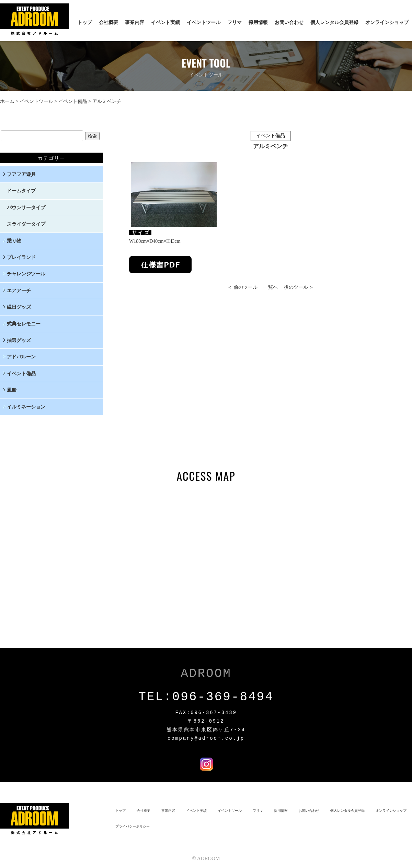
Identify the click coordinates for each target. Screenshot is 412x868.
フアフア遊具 (21, 174)
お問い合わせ (289, 22)
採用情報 (258, 22)
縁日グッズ (19, 307)
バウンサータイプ (26, 208)
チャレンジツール (26, 274)
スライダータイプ (26, 224)
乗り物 (14, 241)
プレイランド (21, 257)
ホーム (7, 101)
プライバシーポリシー (133, 825)
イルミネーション (26, 407)
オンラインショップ (387, 22)
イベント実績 (165, 22)
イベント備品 (73, 101)
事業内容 (135, 22)
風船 (12, 390)
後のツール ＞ (299, 287)
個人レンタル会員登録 (334, 22)
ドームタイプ (21, 191)
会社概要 (108, 22)
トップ (85, 22)
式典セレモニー (24, 324)
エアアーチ (19, 291)
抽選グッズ (19, 340)
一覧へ (271, 287)
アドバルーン (21, 357)
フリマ (234, 22)
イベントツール (204, 22)
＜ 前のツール (242, 287)
